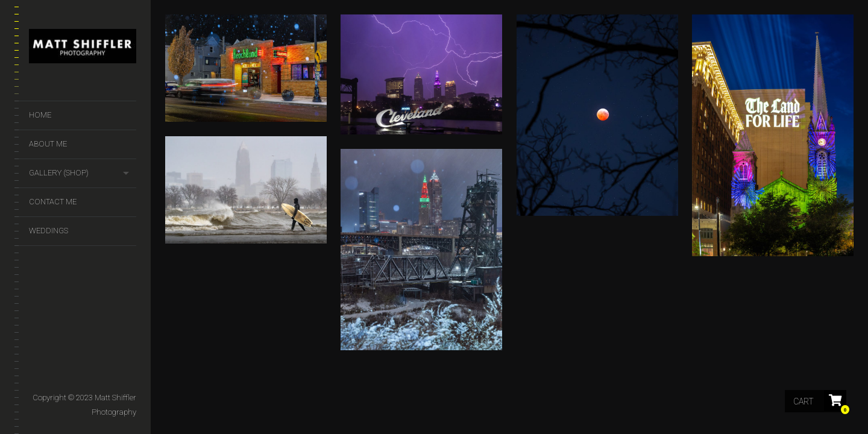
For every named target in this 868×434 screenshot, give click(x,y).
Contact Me (53, 202)
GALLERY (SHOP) (59, 173)
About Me (48, 144)
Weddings (49, 231)
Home (40, 115)
